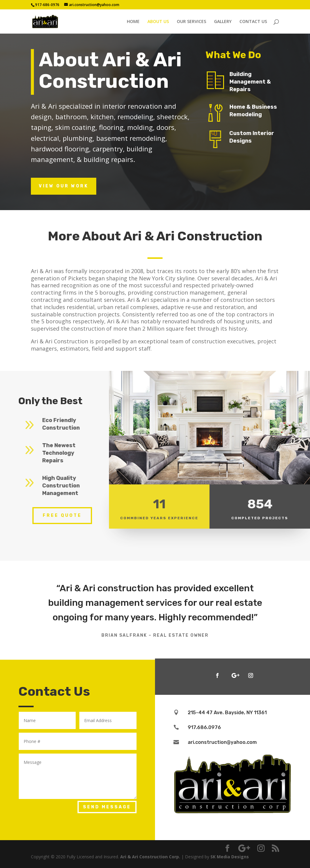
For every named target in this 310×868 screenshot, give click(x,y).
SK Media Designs (230, 857)
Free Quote (62, 515)
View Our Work (64, 186)
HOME (133, 22)
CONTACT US (253, 22)
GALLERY (223, 22)
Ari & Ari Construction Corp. (150, 857)
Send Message (107, 807)
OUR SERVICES (191, 22)
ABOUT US (158, 22)
